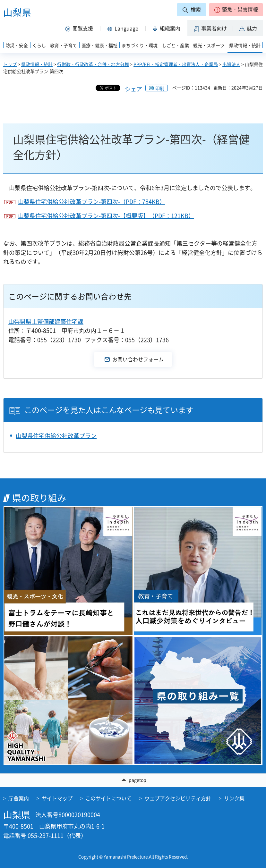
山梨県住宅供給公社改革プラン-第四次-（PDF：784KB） (92, 202)
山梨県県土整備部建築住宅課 (46, 321)
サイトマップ (57, 798)
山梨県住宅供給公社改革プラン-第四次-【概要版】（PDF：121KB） (106, 216)
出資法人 (231, 64)
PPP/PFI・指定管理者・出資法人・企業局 (176, 64)
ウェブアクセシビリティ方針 (178, 798)
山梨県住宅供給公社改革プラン (56, 436)
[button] (236, 10)
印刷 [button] (160, 88)
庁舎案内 (19, 798)
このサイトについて (108, 798)
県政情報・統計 (37, 64)
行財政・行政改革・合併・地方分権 (93, 64)
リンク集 (234, 798)
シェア (133, 89)
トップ (10, 64)
